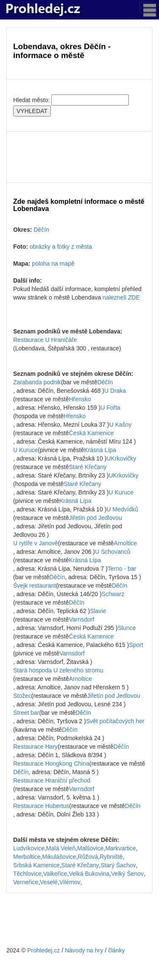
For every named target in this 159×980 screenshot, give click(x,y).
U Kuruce (25, 450)
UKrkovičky (121, 458)
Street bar (26, 713)
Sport (136, 645)
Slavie (98, 611)
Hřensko (80, 399)
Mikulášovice (59, 857)
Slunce (127, 628)
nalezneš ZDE (121, 297)
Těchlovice (27, 874)
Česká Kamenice (92, 433)
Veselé (49, 882)
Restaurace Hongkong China (51, 763)
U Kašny (120, 425)
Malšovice (90, 848)
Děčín (41, 230)
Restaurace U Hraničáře (45, 340)
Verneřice (26, 882)
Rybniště (111, 857)
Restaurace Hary (35, 747)
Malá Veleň (61, 848)
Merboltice (27, 857)
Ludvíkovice (29, 848)
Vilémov (70, 882)
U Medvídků (122, 509)
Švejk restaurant (35, 586)
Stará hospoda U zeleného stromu (58, 670)
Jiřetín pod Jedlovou (96, 518)
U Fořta (110, 408)
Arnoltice (125, 543)
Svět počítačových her (115, 721)
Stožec (22, 696)
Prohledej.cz (43, 950)
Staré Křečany (88, 467)
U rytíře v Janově (36, 543)
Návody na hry (84, 950)
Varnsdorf (82, 619)
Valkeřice (55, 874)
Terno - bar (122, 569)
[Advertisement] (79, 157)
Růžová (88, 857)
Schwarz (113, 594)
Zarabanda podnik (37, 382)
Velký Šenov (127, 874)
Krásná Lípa (100, 450)
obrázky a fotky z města (61, 247)
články (117, 950)
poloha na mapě (53, 264)
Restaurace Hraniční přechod (52, 780)
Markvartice (120, 848)
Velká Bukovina (89, 874)
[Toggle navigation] (147, 8)
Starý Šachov (118, 865)
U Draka (115, 391)
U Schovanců (113, 552)
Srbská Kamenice (36, 865)
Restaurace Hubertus (41, 806)
